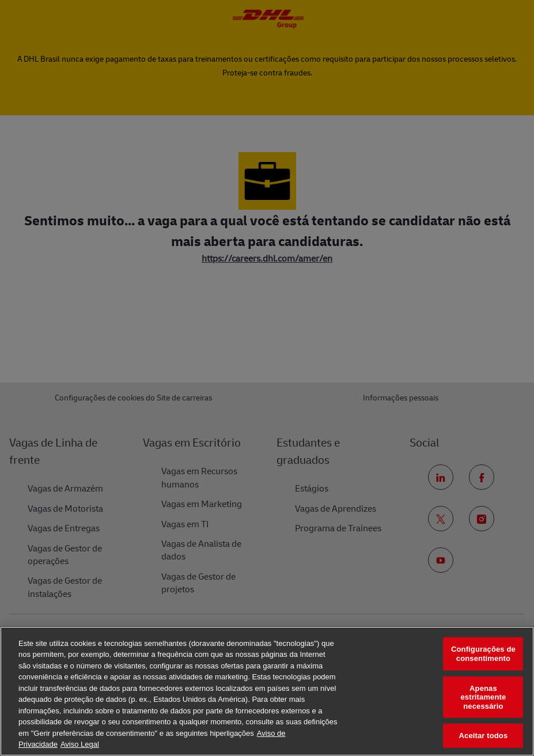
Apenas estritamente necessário (483, 697)
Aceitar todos (484, 736)
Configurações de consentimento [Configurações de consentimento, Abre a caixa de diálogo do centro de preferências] (483, 654)
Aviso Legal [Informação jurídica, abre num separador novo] (80, 744)
